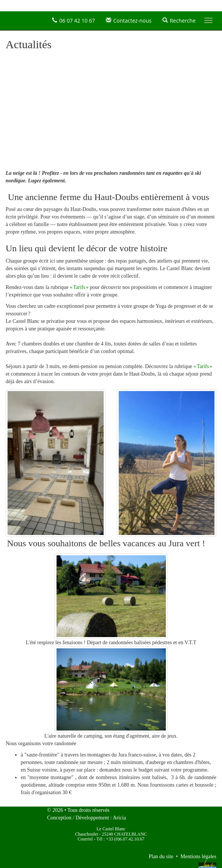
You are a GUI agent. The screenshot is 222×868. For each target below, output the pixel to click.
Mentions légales (198, 857)
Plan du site (161, 857)
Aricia (119, 818)
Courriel (85, 839)
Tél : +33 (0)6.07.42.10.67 (120, 839)
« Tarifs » (79, 287)
